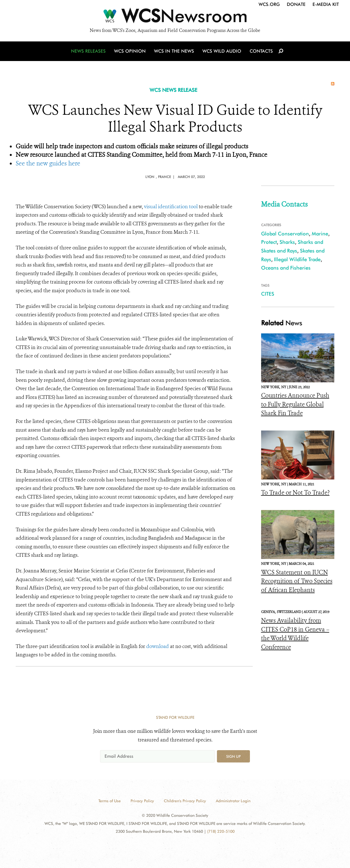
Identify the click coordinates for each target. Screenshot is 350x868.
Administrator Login (233, 801)
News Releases (88, 51)
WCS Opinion (130, 51)
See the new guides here (48, 163)
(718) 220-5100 (221, 831)
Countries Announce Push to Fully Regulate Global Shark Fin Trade (295, 404)
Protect (269, 242)
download (158, 646)
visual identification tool (171, 207)
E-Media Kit (326, 4)
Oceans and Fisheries (286, 268)
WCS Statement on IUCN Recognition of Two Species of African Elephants (297, 581)
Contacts (261, 51)
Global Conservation (285, 234)
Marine (320, 234)
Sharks (287, 242)
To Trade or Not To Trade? (295, 493)
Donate (296, 4)
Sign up (233, 756)
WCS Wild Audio (222, 51)
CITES (268, 294)
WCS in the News (174, 51)
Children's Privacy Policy (185, 801)
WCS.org (269, 4)
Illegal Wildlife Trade (297, 259)
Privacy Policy (142, 801)
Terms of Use (110, 801)
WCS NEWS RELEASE (173, 90)
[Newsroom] (175, 17)
